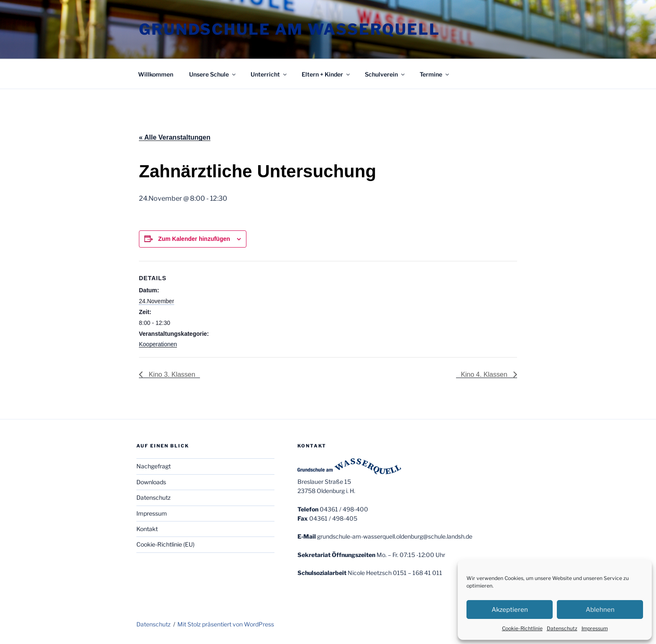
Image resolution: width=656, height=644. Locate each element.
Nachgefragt (154, 466)
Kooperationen (158, 344)
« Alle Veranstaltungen (175, 137)
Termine (435, 74)
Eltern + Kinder (326, 74)
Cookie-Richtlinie (522, 628)
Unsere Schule (213, 74)
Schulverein (385, 74)
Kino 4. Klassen (485, 374)
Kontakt (147, 529)
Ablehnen (600, 610)
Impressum (595, 628)
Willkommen (156, 74)
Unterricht (269, 74)
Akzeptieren (510, 610)
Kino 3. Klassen (171, 374)
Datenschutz (562, 628)
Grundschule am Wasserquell (290, 29)
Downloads (151, 482)
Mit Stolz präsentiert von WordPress (226, 624)
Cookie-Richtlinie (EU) (165, 544)
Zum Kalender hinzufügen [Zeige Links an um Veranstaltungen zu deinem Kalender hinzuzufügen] (194, 239)
